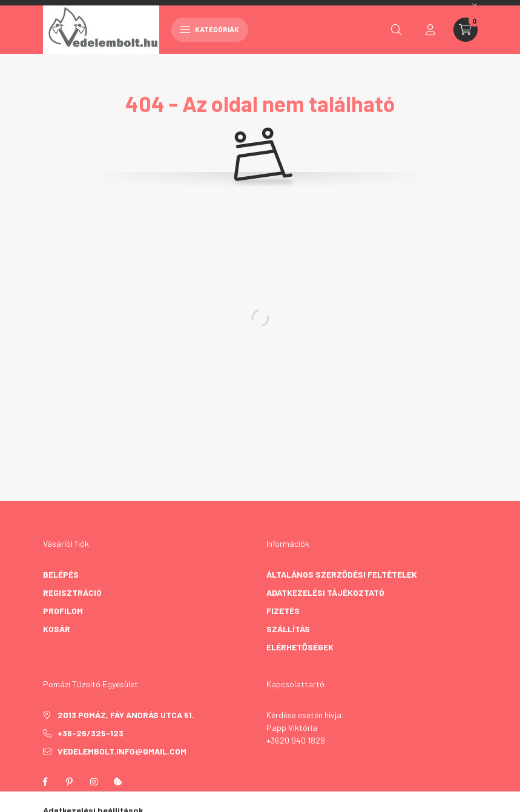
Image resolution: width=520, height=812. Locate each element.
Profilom (63, 611)
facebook (45, 782)
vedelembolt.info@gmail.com (122, 751)
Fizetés (283, 611)
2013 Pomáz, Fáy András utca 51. (126, 715)
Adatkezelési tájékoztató (325, 592)
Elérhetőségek (300, 647)
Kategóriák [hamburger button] (210, 29)
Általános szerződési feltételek (342, 574)
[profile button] (430, 30)
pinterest (70, 782)
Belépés (61, 574)
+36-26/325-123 (91, 733)
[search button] (397, 30)
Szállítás (288, 629)
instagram (94, 782)
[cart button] (466, 30)
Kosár (57, 629)
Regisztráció (72, 592)
